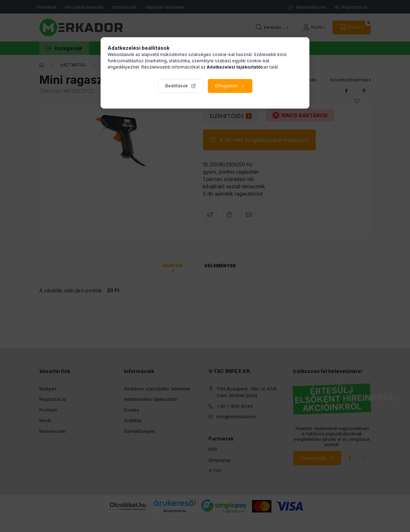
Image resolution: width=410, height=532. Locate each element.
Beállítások (177, 86)
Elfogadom (226, 86)
